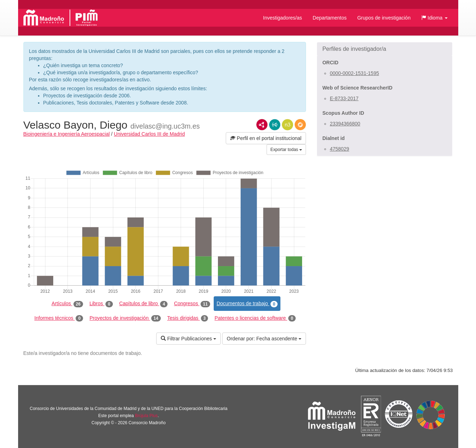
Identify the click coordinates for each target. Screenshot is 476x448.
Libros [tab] (101, 304)
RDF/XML (262, 125)
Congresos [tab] (192, 304)
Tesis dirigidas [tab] (188, 318)
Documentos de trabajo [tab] (247, 304)
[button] (434, 18)
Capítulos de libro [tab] (144, 304)
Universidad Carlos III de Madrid (149, 134)
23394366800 (345, 124)
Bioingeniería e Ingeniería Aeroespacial (67, 134)
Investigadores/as (283, 18)
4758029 (340, 149)
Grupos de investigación (384, 18)
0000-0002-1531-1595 (354, 73)
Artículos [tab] (67, 304)
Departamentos (330, 18)
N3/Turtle (288, 125)
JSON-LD (275, 125)
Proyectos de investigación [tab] (125, 318)
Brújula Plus (146, 416)
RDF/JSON (300, 125)
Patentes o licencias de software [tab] (255, 318)
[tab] (385, 49)
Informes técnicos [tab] (59, 318)
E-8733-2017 (344, 98)
